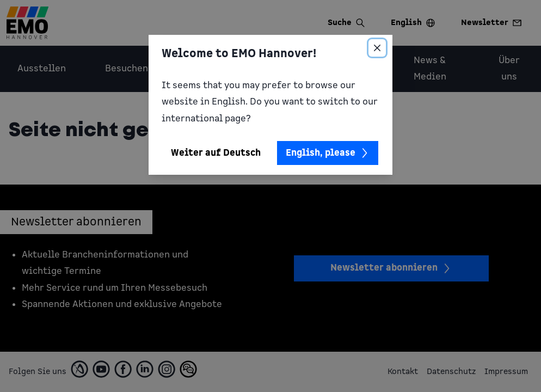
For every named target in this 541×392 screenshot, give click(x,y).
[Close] (377, 48)
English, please (328, 153)
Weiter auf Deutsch (216, 153)
